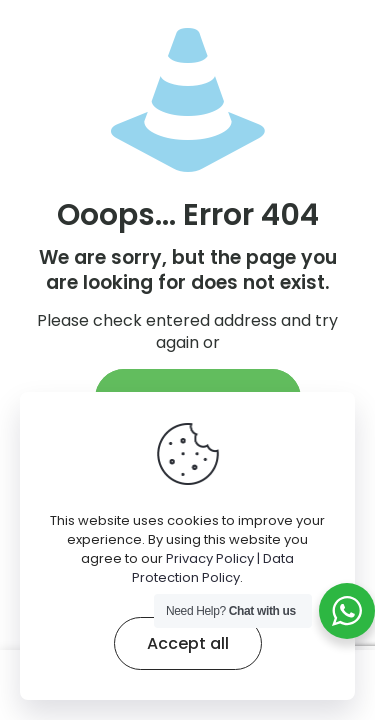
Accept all (188, 643)
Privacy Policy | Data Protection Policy (213, 568)
